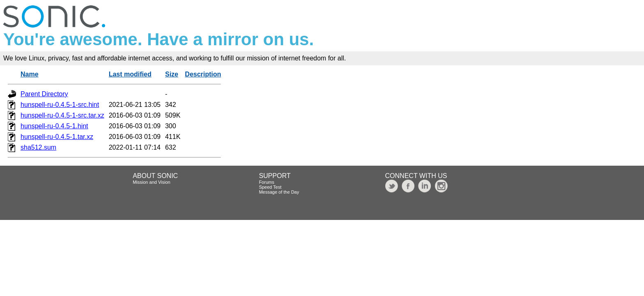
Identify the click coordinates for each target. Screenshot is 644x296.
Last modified (130, 74)
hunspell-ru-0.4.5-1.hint (54, 126)
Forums (266, 182)
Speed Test (270, 187)
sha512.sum (38, 147)
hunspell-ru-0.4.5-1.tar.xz (57, 137)
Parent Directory (44, 94)
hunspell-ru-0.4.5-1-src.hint (60, 105)
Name (30, 74)
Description (203, 74)
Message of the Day (279, 192)
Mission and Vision (152, 182)
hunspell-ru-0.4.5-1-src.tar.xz (62, 115)
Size (172, 74)
